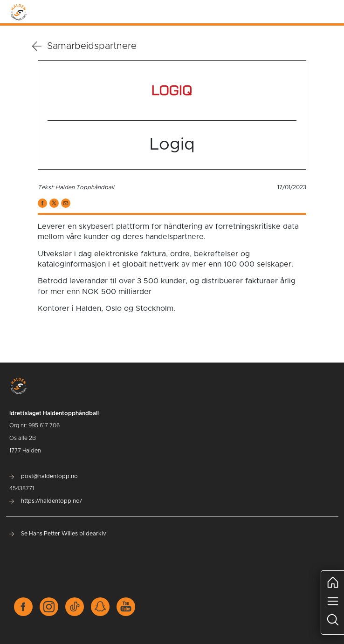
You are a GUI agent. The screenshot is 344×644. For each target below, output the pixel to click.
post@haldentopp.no (44, 476)
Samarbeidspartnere (84, 46)
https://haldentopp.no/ (46, 501)
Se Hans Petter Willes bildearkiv (58, 534)
